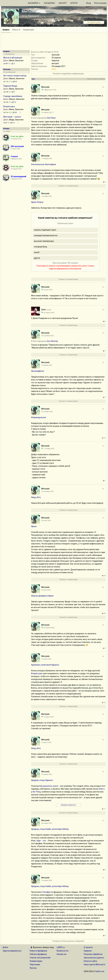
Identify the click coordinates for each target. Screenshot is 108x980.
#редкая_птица (38, 780)
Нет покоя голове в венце (15, 76)
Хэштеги (102, 79)
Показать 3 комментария (68, 355)
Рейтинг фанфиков (38, 954)
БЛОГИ (74, 3)
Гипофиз (47, 892)
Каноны (33, 968)
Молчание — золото (12, 117)
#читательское (38, 164)
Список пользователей (40, 958)
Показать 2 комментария (68, 325)
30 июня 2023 (46, 521)
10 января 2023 (47, 880)
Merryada (29, 11)
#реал (34, 202)
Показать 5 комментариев (68, 813)
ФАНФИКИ (34, 3)
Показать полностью (68, 805)
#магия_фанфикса (39, 596)
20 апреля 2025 (49, 313)
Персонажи (35, 964)
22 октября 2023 (47, 412)
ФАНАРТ (63, 3)
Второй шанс (9, 106)
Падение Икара (10, 86)
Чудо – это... (42, 841)
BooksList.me (63, 951)
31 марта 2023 (46, 659)
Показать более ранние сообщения (68, 941)
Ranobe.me (62, 954)
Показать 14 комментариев (68, 186)
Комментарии (28, 30)
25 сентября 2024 (47, 336)
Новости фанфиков (38, 951)
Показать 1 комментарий (68, 580)
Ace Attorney (52, 341)
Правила (88, 951)
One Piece (51, 118)
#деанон (55, 665)
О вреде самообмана (13, 96)
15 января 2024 (47, 365)
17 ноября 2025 (47, 159)
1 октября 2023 (49, 449)
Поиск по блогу (93, 79)
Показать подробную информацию (68, 74)
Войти (5, 947)
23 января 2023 (47, 774)
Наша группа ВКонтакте (94, 964)
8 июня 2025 (48, 290)
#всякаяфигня (38, 371)
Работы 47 (16, 30)
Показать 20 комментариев (68, 279)
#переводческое (39, 417)
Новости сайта (90, 961)
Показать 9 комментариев (68, 401)
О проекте (88, 947)
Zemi (43, 310)
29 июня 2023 (46, 590)
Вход (89, 3)
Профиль (6, 30)
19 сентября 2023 (47, 491)
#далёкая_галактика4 (41, 665)
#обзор (65, 829)
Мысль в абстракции (13, 58)
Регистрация (100, 3)
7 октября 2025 (47, 196)
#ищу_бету (36, 497)
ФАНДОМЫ (49, 3)
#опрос (40, 202)
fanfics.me (100, 971)
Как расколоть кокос (49, 786)
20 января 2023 (47, 823)
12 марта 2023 (49, 717)
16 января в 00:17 (47, 112)
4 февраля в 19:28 (50, 90)
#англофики (50, 164)
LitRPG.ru (61, 947)
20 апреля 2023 (49, 628)
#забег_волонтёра (54, 829)
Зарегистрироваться (12, 951)
